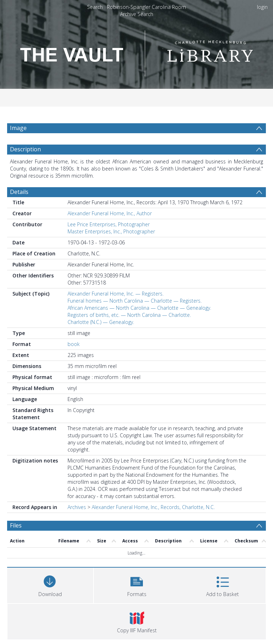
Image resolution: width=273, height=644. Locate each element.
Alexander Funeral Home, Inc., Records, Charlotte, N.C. (153, 507)
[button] (137, 585)
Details (19, 192)
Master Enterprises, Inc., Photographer (111, 231)
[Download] (50, 585)
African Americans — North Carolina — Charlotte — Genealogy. (139, 308)
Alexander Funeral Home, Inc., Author (110, 213)
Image (18, 128)
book (74, 344)
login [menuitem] (262, 7)
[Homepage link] (136, 51)
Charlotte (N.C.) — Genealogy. (101, 322)
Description (25, 149)
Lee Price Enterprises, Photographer (109, 224)
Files (16, 525)
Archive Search (137, 14)
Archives (77, 507)
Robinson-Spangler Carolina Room (146, 7)
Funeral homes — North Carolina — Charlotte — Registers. (135, 301)
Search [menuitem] (95, 7)
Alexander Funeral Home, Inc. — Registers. (116, 294)
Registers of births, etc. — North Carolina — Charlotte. (129, 315)
